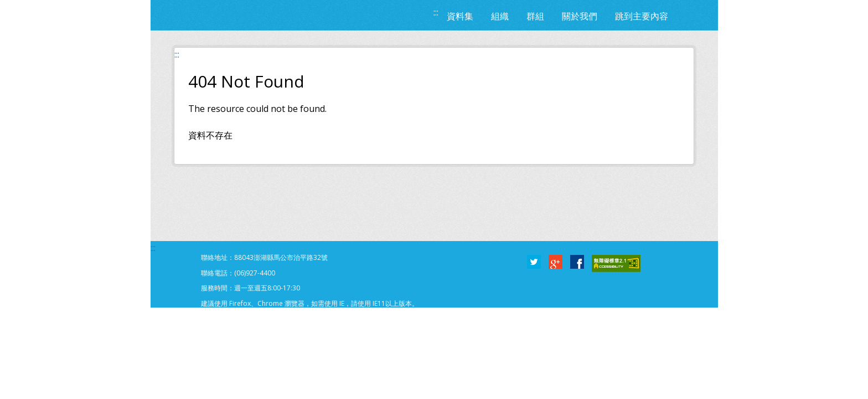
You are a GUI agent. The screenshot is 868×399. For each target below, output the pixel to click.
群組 (535, 16)
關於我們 (580, 16)
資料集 (460, 16)
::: (436, 12)
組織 (500, 16)
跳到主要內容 (642, 16)
